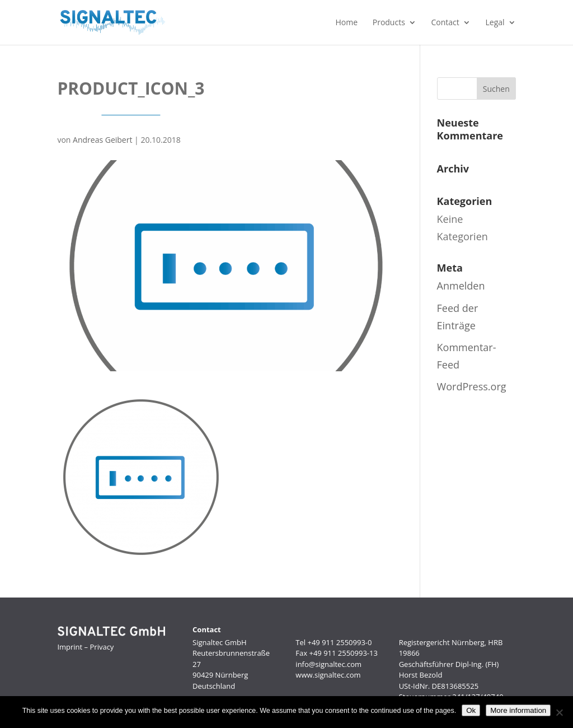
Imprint (70, 647)
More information (518, 710)
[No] (559, 712)
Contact (445, 23)
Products (389, 23)
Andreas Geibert (102, 140)
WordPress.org (472, 386)
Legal (495, 23)
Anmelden (461, 286)
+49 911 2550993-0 (339, 642)
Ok (471, 710)
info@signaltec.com (328, 664)
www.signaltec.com (328, 675)
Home (346, 23)
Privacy (102, 647)
